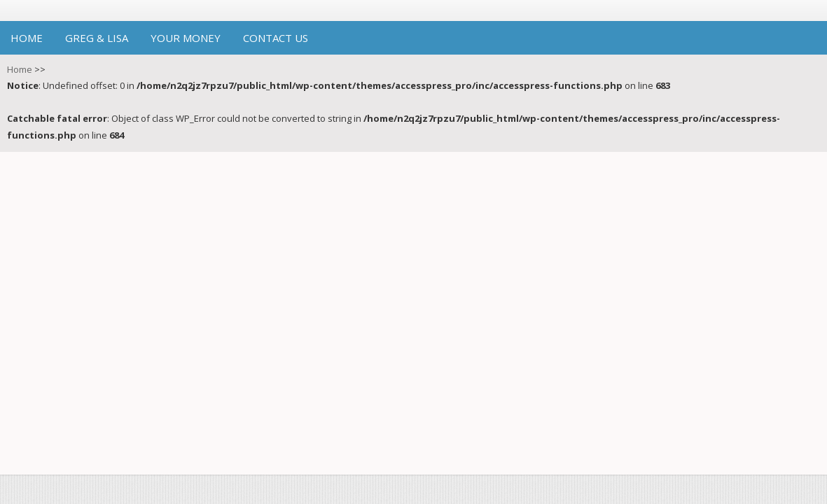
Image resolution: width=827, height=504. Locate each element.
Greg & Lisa (97, 38)
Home (27, 38)
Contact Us (276, 38)
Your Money (186, 38)
